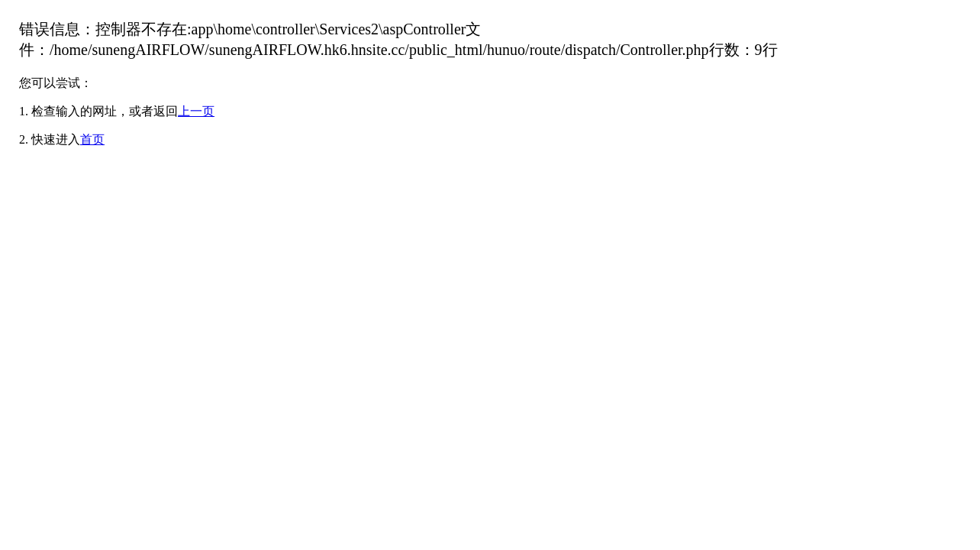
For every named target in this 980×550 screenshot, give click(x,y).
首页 (92, 139)
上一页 (196, 111)
